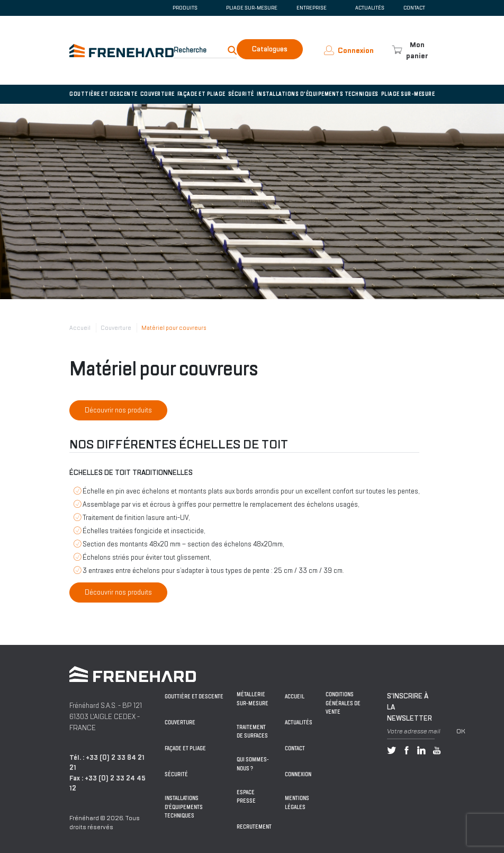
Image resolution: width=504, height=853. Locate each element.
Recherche (190, 50)
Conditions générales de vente (343, 703)
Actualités (370, 8)
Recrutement (254, 827)
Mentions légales (297, 803)
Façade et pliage (201, 94)
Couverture (157, 94)
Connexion (298, 774)
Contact (414, 8)
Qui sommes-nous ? (253, 764)
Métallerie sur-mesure (253, 699)
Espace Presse (246, 797)
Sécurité (241, 94)
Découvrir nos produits (118, 410)
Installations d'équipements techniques (318, 94)
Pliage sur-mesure (252, 8)
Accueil (80, 328)
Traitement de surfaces (252, 732)
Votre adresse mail (414, 731)
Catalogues (270, 49)
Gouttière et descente (103, 94)
